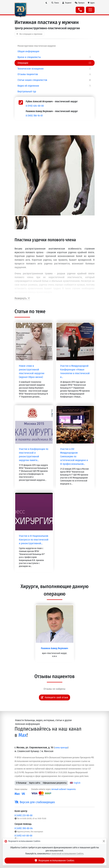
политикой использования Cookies (67, 854)
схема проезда (61, 748)
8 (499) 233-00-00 (23, 815)
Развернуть (22, 298)
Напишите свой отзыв (55, 697)
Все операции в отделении (29, 34)
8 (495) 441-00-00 (23, 836)
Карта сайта (35, 783)
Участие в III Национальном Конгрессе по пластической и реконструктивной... (34, 540)
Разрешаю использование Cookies (55, 860)
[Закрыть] (104, 841)
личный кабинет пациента (63, 789)
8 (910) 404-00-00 (35, 106)
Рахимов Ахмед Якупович (54, 648)
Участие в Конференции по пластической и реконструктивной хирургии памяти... (34, 455)
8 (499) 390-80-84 (24, 828)
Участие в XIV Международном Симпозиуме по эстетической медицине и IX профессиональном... (74, 456)
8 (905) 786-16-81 (34, 116)
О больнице (21, 783)
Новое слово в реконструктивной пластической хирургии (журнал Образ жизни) (32, 371)
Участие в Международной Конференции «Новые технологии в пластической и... (75, 371)
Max (23, 735)
